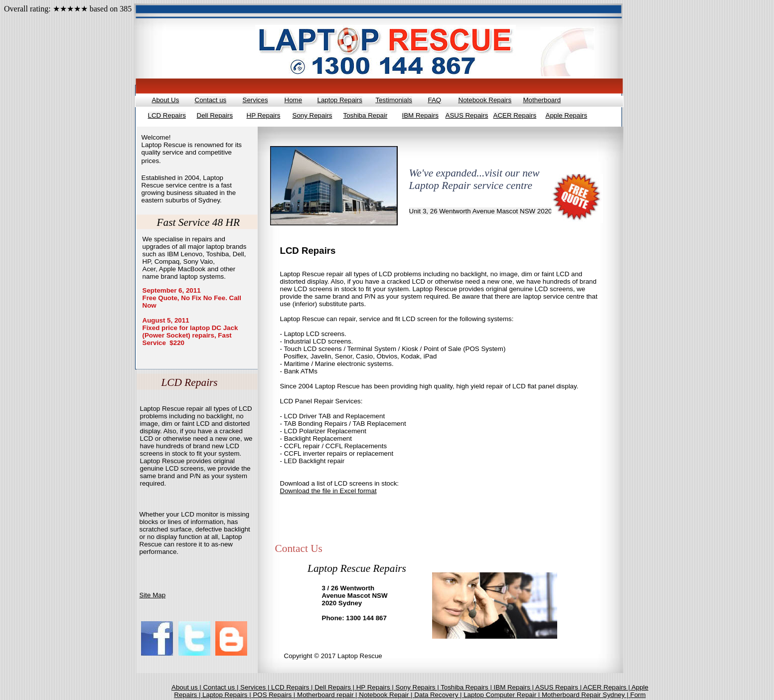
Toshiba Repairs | (467, 687)
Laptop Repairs (340, 100)
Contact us (211, 100)
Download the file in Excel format (328, 491)
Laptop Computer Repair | (503, 695)
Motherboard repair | (328, 695)
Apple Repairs (567, 115)
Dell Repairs (215, 115)
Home (294, 100)
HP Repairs (264, 115)
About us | (187, 687)
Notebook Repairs (485, 100)
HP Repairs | (376, 687)
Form (638, 695)
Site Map (153, 595)
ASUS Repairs (467, 115)
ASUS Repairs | (559, 687)
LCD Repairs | (293, 687)
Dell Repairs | (335, 687)
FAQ (435, 100)
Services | (256, 687)
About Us (166, 100)
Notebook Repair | (387, 695)
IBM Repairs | (515, 687)
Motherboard (542, 100)
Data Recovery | (439, 695)
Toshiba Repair (366, 115)
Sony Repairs (312, 115)
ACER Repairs (515, 115)
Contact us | (222, 687)
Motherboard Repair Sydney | (586, 695)
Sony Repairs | (418, 687)
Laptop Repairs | (228, 695)
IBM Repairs (420, 115)
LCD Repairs (167, 115)
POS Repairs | (275, 695)
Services (255, 100)
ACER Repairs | (607, 687)
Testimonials (394, 100)
